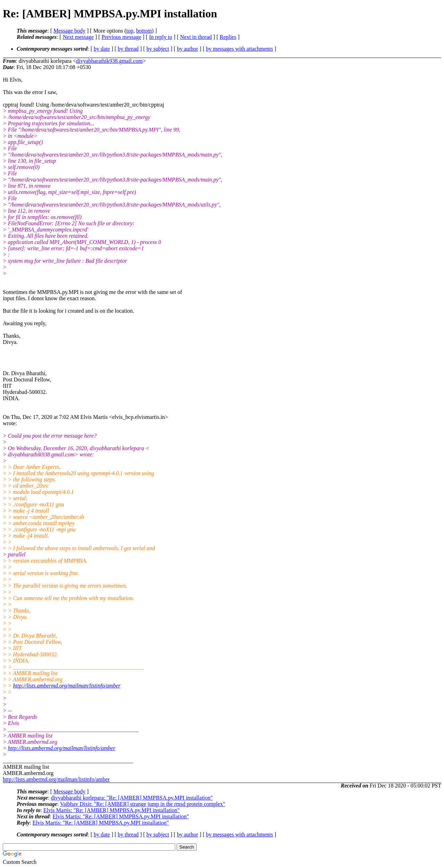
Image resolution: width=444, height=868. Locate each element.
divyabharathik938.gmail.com (109, 61)
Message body (69, 31)
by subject (158, 49)
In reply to (161, 37)
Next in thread (196, 37)
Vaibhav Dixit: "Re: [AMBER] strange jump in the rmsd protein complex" (143, 804)
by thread (128, 49)
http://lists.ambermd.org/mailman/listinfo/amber (67, 686)
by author (187, 49)
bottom (144, 31)
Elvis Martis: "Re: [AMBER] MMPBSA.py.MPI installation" (112, 810)
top (130, 31)
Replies (228, 37)
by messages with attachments (240, 49)
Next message (78, 37)
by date (102, 49)
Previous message (121, 37)
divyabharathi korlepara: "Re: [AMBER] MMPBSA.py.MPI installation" (132, 798)
